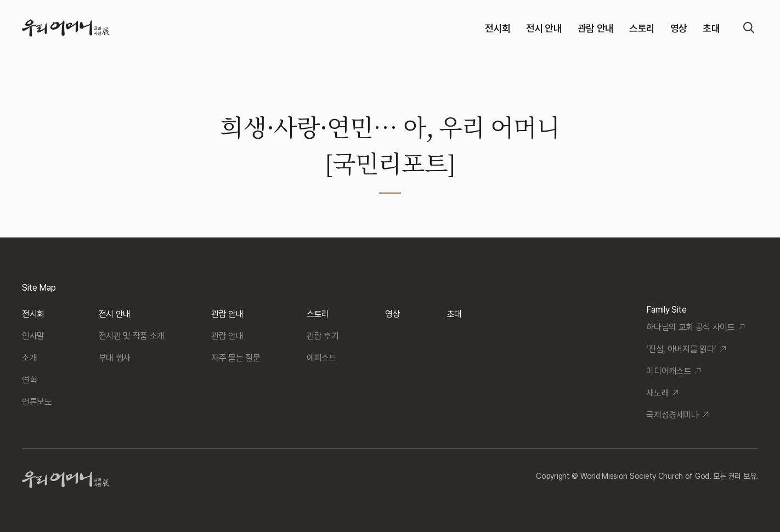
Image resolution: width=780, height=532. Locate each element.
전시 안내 (544, 28)
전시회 (498, 28)
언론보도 (37, 402)
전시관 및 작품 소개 (132, 336)
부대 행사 (115, 358)
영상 (679, 28)
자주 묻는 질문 (236, 358)
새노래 (657, 393)
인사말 (33, 336)
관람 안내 (596, 28)
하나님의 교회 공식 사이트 (691, 327)
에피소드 (322, 358)
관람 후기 (323, 336)
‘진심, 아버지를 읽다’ (681, 349)
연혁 (29, 380)
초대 (711, 28)
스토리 (642, 28)
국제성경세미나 (672, 415)
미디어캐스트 (669, 371)
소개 (29, 358)
